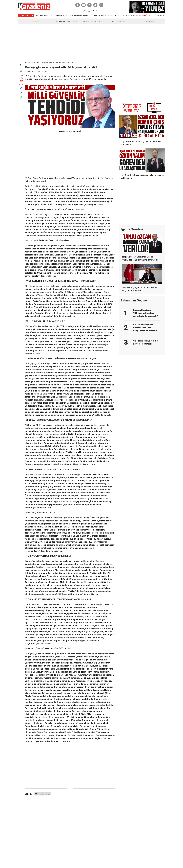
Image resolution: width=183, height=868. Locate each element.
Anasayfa (28, 62)
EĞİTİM (114, 16)
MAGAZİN (105, 16)
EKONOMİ (58, 16)
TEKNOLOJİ (88, 16)
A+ (21, 65)
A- (21, 71)
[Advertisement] (92, 42)
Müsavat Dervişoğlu (43, 794)
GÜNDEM (39, 16)
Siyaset (36, 62)
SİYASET (121, 16)
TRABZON (48, 16)
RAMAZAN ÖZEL (143, 16)
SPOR (65, 16)
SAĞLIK (97, 16)
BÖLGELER (130, 16)
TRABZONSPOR (75, 16)
